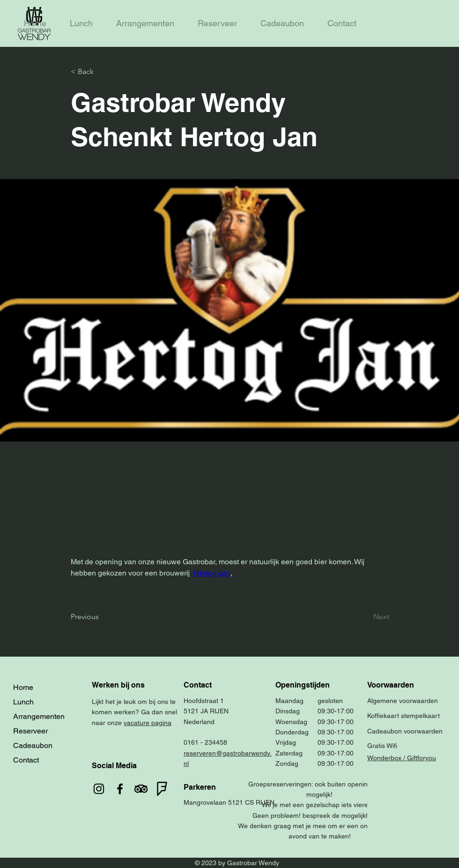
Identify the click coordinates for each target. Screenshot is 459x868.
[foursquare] (162, 789)
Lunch (23, 702)
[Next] (366, 617)
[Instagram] (99, 789)
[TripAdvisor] (141, 789)
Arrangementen (39, 716)
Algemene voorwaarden (403, 701)
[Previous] (102, 617)
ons (163, 702)
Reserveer (30, 731)
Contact (26, 760)
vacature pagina (148, 723)
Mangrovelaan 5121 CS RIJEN (229, 802)
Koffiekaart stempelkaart (403, 716)
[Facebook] (120, 789)
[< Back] (102, 72)
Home (23, 687)
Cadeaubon (33, 745)
